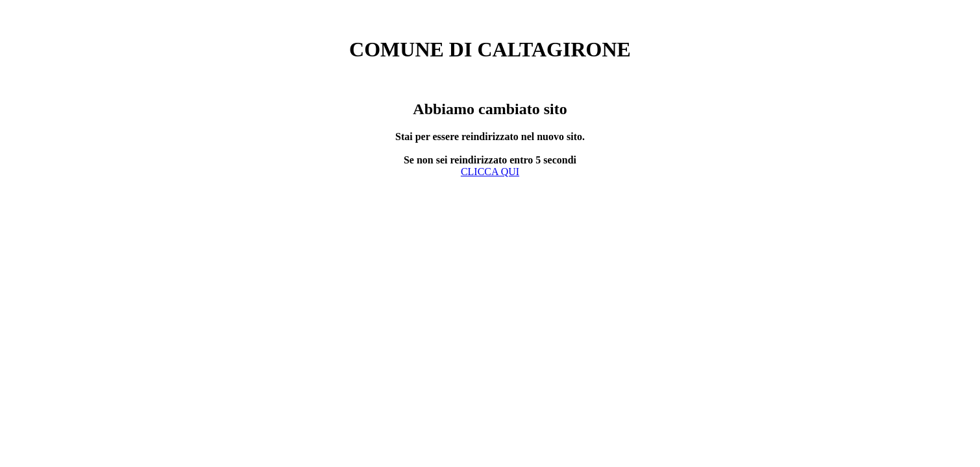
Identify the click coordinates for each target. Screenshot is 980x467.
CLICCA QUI (490, 172)
